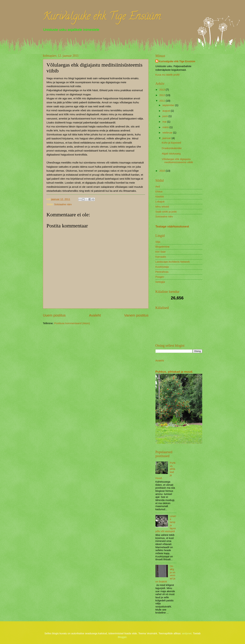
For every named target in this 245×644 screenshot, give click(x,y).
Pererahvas (162, 272)
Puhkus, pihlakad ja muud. (174, 372)
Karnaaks (161, 257)
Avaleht (95, 315)
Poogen (160, 277)
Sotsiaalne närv (63, 204)
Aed (158, 187)
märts (166, 127)
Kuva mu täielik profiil (168, 75)
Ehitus (159, 192)
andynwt (187, 633)
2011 (162, 101)
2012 (162, 95)
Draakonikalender (172, 148)
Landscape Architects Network (173, 262)
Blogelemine (162, 247)
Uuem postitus (54, 315)
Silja (158, 242)
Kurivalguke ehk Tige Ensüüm (102, 17)
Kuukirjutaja (162, 267)
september (169, 105)
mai (165, 122)
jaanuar (167, 138)
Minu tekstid (162, 207)
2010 (162, 171)
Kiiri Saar (161, 252)
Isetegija (160, 282)
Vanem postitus (136, 315)
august (167, 111)
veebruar (168, 133)
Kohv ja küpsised (171, 143)
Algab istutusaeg (171, 154)
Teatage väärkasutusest (172, 226)
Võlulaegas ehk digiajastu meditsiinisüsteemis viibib (177, 161)
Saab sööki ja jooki (166, 212)
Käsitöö (160, 197)
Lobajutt (160, 202)
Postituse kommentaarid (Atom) (72, 323)
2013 (162, 90)
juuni (165, 116)
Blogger (122, 637)
